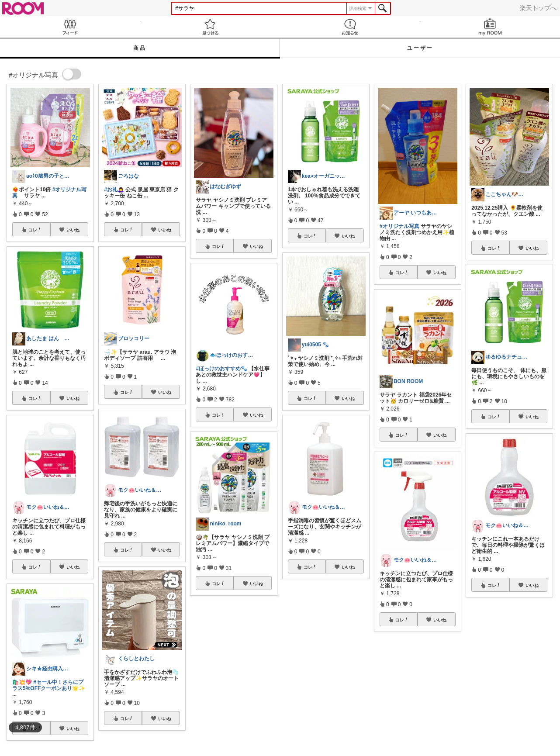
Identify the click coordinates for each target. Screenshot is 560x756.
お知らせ (350, 27)
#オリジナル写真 (399, 226)
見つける (210, 27)
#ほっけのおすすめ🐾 (221, 369)
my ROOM (490, 27)
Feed (70, 27)
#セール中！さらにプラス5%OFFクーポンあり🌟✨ (49, 685)
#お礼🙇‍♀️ (114, 190)
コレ (35, 230)
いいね (73, 230)
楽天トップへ (538, 8)
